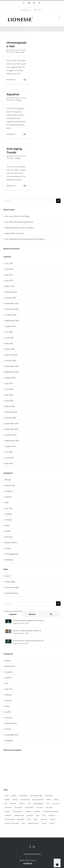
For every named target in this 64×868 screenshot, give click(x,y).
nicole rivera (13, 50)
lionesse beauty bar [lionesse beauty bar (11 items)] (51, 786)
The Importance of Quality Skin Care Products (25, 239)
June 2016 (9, 338)
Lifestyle (18, 100)
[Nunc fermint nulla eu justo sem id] (8, 641)
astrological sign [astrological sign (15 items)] (36, 770)
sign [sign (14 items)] (38, 790)
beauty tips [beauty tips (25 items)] (25, 774)
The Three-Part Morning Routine (19, 222)
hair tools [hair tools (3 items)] (49, 782)
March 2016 (10, 349)
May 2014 (9, 463)
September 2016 (12, 321)
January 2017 (11, 298)
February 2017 (11, 292)
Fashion (8, 497)
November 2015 (12, 366)
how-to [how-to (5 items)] (7, 786)
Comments (12, 587)
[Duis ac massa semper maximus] (8, 631)
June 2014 (9, 458)
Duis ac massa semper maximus (27, 631)
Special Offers (11, 543)
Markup (8, 520)
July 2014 (9, 452)
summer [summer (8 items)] (44, 794)
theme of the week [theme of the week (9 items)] (12, 797)
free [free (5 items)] (29, 778)
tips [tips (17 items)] (23, 797)
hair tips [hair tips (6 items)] (40, 782)
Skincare (9, 537)
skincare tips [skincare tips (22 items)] (10, 794)
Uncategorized (11, 554)
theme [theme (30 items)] (53, 794)
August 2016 (10, 326)
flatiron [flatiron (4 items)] (22, 778)
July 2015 (9, 383)
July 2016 (9, 332)
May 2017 (9, 275)
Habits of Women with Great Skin (19, 228)
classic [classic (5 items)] (48, 774)
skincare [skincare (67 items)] (52, 790)
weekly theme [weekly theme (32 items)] (33, 797)
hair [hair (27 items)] (48, 778)
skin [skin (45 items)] (44, 790)
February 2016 (11, 355)
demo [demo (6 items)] (56, 774)
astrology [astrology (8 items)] (49, 770)
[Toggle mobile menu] (59, 18)
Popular (13, 614)
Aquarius (13, 94)
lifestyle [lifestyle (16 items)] (28, 786)
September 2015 (12, 372)
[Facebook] (30, 821)
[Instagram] (34, 821)
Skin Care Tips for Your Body (17, 216)
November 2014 (12, 429)
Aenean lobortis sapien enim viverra (28, 621)
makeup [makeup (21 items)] (8, 790)
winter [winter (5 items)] (44, 797)
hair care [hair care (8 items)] (56, 778)
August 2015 (10, 378)
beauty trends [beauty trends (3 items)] (38, 774)
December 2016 (12, 303)
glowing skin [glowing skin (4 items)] (39, 778)
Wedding (9, 560)
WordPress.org (11, 593)
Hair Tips (9, 508)
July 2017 (9, 263)
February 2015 (11, 412)
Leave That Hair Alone (14, 233)
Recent (32, 614)
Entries (10, 582)
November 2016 (12, 309)
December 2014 (12, 423)
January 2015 (10, 418)
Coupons (9, 491)
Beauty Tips (20, 52)
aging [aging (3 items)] (14, 770)
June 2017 (9, 269)
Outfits (8, 531)
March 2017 (10, 286)
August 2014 (10, 446)
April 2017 (9, 281)
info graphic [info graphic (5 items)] (18, 786)
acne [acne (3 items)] (7, 770)
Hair (7, 503)
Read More (11, 80)
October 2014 (11, 435)
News (7, 525)
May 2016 (9, 343)
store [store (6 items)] (29, 794)
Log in (8, 576)
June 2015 (9, 389)
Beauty (8, 480)
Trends (8, 548)
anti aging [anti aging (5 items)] (23, 770)
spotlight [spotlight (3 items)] (21, 794)
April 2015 (9, 401)
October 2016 (11, 315)
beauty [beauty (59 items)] (15, 774)
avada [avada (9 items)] (7, 774)
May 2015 (9, 395)
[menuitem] (26, 10)
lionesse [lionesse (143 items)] (37, 786)
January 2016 (11, 361)
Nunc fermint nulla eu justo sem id (28, 641)
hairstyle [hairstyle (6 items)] (8, 782)
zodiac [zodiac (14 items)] (52, 797)
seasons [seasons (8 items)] (30, 790)
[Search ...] (30, 201)
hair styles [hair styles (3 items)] (18, 782)
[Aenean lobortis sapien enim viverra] (8, 621)
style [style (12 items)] (36, 794)
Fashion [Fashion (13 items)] (13, 778)
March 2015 (10, 406)
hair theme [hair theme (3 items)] (29, 782)
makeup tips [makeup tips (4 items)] (19, 790)
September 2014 (12, 441)
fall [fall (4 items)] (6, 778)
